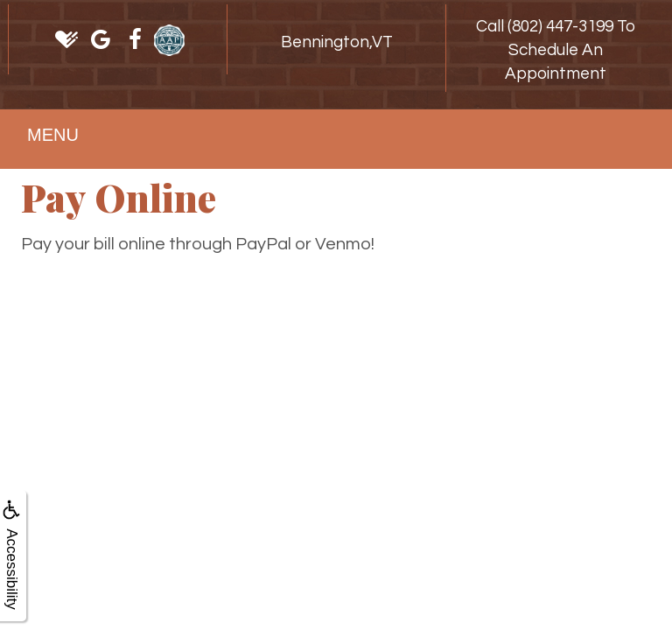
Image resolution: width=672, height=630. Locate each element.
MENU (53, 135)
